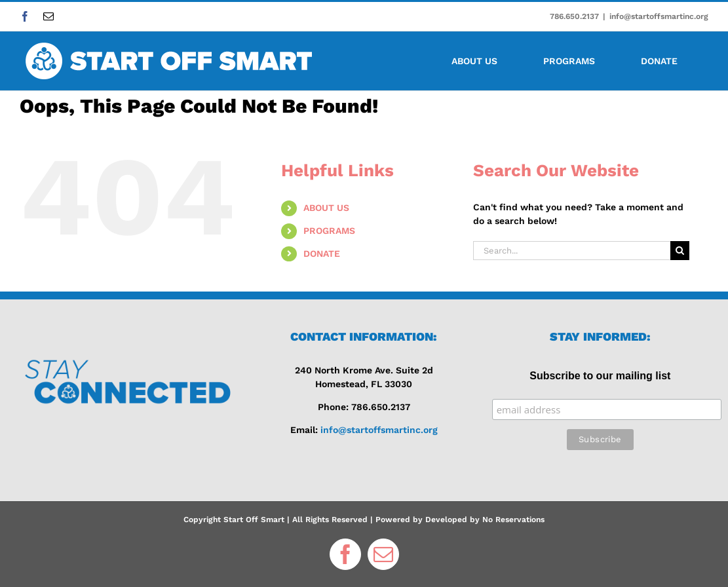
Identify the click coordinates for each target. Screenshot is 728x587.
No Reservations (513, 520)
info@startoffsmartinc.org (659, 16)
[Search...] (572, 251)
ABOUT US (326, 208)
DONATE (322, 254)
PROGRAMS (329, 231)
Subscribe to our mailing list (600, 376)
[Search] (680, 251)
